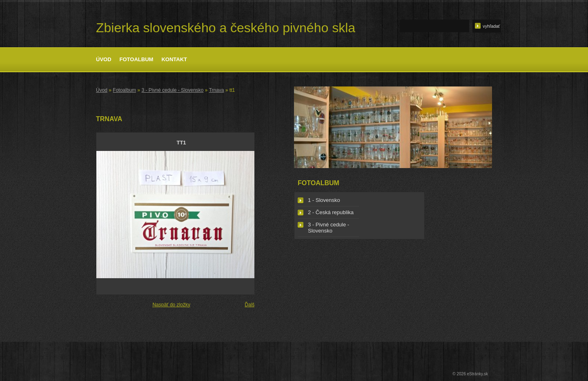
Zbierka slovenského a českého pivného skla (226, 28)
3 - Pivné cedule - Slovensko (172, 90)
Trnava (217, 90)
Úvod (104, 59)
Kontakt (174, 59)
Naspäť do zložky (171, 305)
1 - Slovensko (324, 200)
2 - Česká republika (331, 212)
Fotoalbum (137, 59)
